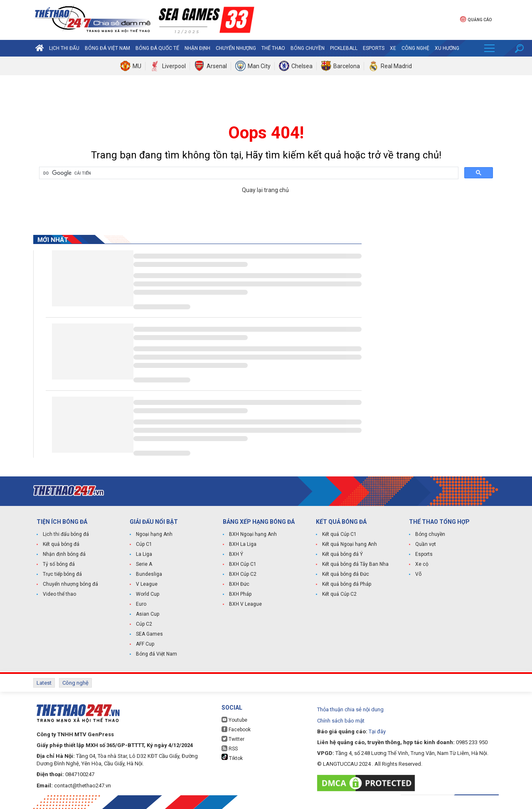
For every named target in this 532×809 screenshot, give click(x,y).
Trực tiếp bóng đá (62, 574)
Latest (44, 683)
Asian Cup (148, 614)
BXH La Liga (243, 544)
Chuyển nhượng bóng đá (70, 584)
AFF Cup (145, 644)
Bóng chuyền (308, 48)
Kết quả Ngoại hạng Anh (350, 544)
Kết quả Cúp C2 (339, 594)
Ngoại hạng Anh (154, 534)
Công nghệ (415, 48)
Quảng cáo (476, 19)
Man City (259, 66)
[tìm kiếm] (248, 173)
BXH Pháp (240, 594)
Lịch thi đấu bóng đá (66, 534)
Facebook (236, 729)
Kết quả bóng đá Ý (342, 554)
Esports (374, 48)
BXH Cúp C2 (243, 574)
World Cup (148, 594)
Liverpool (174, 66)
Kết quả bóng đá (61, 544)
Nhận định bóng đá (64, 554)
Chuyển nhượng (236, 48)
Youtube (234, 720)
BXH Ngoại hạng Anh (253, 534)
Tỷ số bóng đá (59, 564)
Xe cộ (422, 564)
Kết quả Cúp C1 (339, 534)
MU (137, 66)
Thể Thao (273, 48)
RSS (230, 749)
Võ (418, 574)
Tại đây (377, 731)
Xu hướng (447, 48)
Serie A (144, 564)
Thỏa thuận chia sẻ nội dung (350, 709)
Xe (393, 48)
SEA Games (149, 634)
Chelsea (302, 66)
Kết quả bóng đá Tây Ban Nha (355, 564)
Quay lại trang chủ (266, 190)
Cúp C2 (144, 624)
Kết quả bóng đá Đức (346, 574)
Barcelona (347, 66)
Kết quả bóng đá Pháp (347, 584)
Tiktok (232, 757)
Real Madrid (396, 66)
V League (147, 584)
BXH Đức (239, 584)
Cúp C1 (144, 544)
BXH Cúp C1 (243, 564)
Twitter (233, 739)
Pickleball (344, 48)
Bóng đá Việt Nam (107, 48)
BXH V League (245, 604)
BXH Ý (236, 554)
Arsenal (217, 66)
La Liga (144, 554)
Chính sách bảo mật (341, 721)
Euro (141, 604)
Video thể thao (59, 594)
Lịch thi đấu (64, 48)
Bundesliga (149, 574)
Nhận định (197, 48)
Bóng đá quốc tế (157, 48)
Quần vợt (426, 544)
